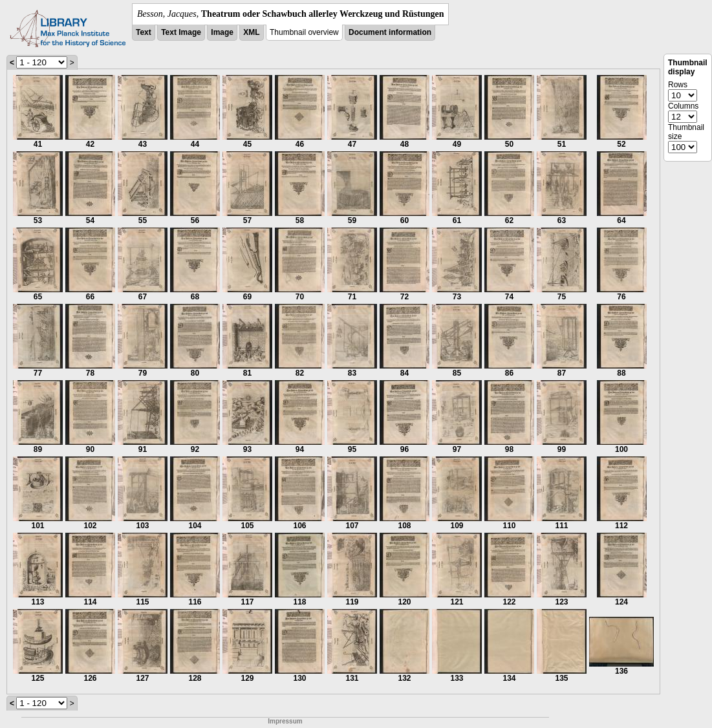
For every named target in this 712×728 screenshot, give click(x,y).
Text (144, 32)
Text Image (181, 32)
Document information (390, 32)
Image (222, 32)
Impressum (285, 721)
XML (251, 32)
